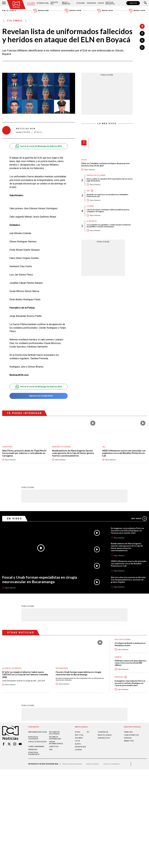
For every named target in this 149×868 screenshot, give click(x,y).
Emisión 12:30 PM (73, 11)
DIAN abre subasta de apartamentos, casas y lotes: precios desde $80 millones (131, 663)
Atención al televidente (33, 738)
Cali (88, 191)
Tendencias (91, 3)
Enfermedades (62, 668)
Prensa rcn (33, 750)
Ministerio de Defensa (61, 447)
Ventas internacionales (56, 743)
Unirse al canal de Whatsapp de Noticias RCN (38, 146)
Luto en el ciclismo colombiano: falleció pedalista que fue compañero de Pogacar (108, 211)
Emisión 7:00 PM (105, 11)
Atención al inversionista (34, 753)
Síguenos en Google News (38, 396)
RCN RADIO (79, 738)
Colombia (31, 3)
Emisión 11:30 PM (137, 11)
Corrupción (7, 447)
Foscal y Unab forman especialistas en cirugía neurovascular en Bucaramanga (40, 579)
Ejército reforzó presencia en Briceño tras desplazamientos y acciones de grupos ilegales (128, 580)
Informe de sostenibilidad (55, 738)
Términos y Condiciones (111, 764)
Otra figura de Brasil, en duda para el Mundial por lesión (130, 644)
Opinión (101, 3)
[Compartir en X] (142, 40)
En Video (15, 519)
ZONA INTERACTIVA (131, 735)
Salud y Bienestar (66, 3)
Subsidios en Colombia (96, 175)
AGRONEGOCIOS (104, 738)
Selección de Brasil (123, 640)
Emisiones (9, 11)
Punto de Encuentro (110, 3)
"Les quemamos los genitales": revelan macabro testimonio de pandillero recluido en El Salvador (109, 226)
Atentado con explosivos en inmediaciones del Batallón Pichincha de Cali (107, 195)
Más (139, 519)
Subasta (118, 657)
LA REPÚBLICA (103, 732)
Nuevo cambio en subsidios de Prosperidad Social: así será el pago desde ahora (109, 180)
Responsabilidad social (38, 732)
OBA (51, 750)
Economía (81, 3)
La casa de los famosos (12, 668)
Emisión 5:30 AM (41, 11)
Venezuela (119, 677)
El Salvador (92, 221)
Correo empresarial (36, 747)
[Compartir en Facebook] (142, 33)
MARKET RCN (129, 741)
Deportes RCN (54, 3)
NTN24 (77, 732)
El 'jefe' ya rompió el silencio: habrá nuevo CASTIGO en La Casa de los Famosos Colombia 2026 (25, 675)
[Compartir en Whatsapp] (142, 47)
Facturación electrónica (54, 733)
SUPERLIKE (128, 738)
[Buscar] (145, 3)
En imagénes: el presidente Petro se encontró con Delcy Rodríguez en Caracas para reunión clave (127, 531)
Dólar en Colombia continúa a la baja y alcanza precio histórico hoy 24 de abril (105, 165)
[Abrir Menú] (4, 3)
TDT (88, 732)
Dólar (84, 160)
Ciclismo (90, 206)
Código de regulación (37, 742)
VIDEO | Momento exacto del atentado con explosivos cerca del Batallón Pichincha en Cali (124, 453)
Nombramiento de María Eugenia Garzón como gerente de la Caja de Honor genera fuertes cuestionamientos (73, 453)
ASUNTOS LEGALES (105, 735)
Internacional (43, 3)
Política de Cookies (93, 764)
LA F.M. (78, 741)
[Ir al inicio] (16, 5)
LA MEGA (78, 750)
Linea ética (54, 747)
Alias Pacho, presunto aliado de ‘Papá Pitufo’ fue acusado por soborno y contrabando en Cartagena (24, 453)
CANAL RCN (133, 3)
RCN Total (79, 735)
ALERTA (78, 744)
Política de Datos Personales (72, 764)
